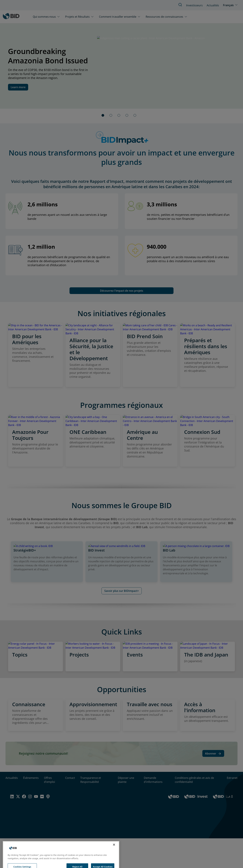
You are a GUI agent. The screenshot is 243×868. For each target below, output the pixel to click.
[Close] (114, 851)
